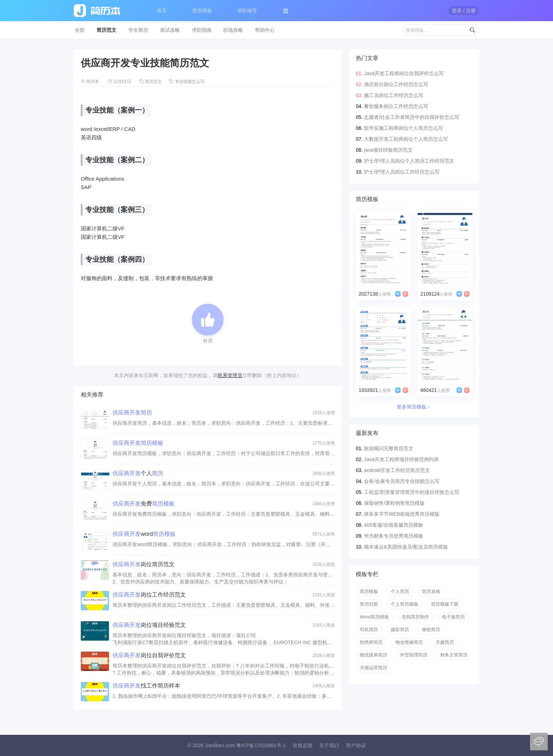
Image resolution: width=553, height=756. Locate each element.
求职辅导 (247, 11)
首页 (162, 11)
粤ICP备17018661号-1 (261, 745)
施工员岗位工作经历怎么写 (394, 95)
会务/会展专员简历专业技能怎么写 (402, 481)
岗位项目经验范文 (149, 625)
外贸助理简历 (414, 655)
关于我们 (329, 745)
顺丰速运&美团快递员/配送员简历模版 (406, 547)
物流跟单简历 (373, 655)
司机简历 (369, 630)
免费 (144, 504)
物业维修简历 (409, 642)
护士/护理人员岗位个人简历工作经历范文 (409, 161)
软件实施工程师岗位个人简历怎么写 (403, 128)
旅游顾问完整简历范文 (389, 448)
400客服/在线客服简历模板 (393, 525)
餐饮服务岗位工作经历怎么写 (396, 106)
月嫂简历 (445, 642)
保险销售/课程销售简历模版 (394, 503)
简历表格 (431, 591)
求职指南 (202, 30)
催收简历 (431, 630)
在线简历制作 (415, 617)
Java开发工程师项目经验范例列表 (401, 459)
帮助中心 (265, 30)
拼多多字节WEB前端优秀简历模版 (402, 514)
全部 (80, 30)
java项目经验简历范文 (388, 150)
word (144, 534)
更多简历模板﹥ (414, 407)
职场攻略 (233, 30)
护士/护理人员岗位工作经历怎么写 (402, 172)
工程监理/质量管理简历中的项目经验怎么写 (412, 492)
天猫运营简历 (373, 668)
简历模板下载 (445, 604)
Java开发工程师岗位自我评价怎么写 (404, 73)
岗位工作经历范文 (149, 595)
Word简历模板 (374, 617)
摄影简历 (400, 630)
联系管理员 (230, 375)
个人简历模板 (405, 604)
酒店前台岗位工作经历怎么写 (396, 84)
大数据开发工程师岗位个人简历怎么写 (406, 139)
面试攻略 (170, 30)
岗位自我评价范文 (149, 655)
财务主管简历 (454, 655)
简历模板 (202, 11)
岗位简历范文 (144, 564)
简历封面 (369, 604)
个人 (138, 473)
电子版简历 (453, 617)
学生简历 (138, 30)
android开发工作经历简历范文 (397, 470)
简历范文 (107, 30)
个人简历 (400, 591)
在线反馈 (303, 745)
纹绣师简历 (371, 642)
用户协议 (356, 745)
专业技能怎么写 (190, 81)
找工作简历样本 (146, 686)
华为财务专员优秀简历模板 (394, 536)
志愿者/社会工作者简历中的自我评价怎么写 (412, 117)
